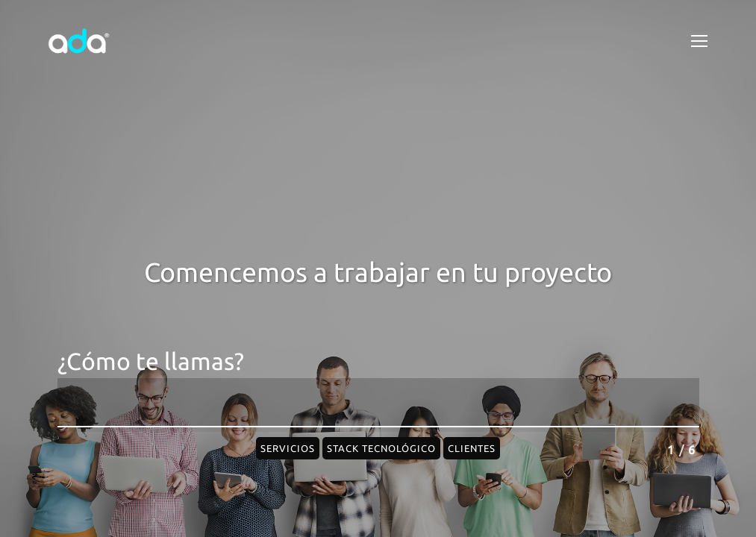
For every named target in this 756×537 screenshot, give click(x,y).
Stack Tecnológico (381, 448)
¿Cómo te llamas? (151, 361)
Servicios (288, 448)
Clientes (472, 448)
